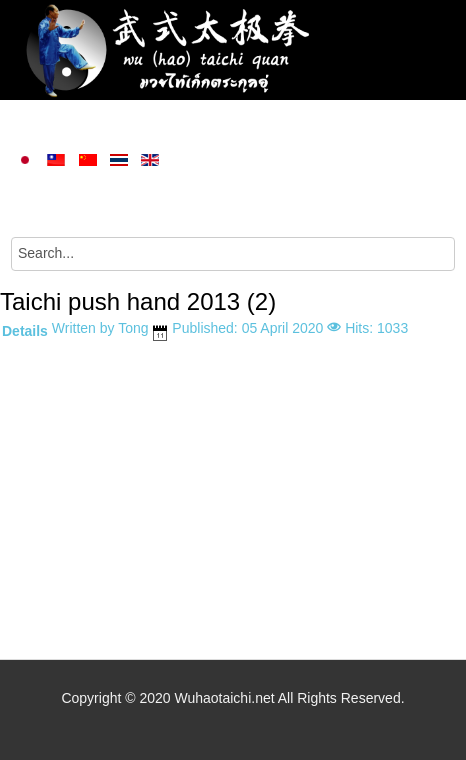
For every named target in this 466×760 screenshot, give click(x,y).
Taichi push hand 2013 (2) (138, 301)
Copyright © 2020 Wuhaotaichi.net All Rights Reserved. (232, 698)
